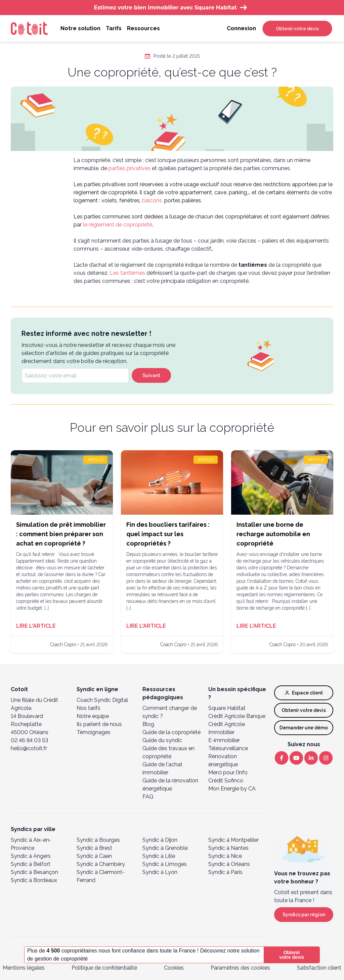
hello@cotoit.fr (29, 748)
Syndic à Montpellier (233, 840)
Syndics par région (304, 915)
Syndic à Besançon (34, 872)
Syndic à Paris (225, 872)
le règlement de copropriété (118, 225)
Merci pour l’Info (228, 772)
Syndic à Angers (31, 856)
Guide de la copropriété (171, 732)
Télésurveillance (228, 748)
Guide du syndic (162, 740)
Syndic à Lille (159, 856)
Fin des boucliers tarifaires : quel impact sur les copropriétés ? (168, 534)
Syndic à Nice (225, 856)
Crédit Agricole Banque (237, 716)
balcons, (153, 200)
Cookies (174, 968)
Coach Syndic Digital (102, 700)
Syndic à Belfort (31, 864)
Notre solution (80, 28)
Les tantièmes (127, 273)
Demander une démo (304, 728)
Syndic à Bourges (98, 840)
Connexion (241, 28)
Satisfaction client (319, 968)
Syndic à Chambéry (101, 864)
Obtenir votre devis (297, 29)
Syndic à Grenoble (165, 848)
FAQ (148, 797)
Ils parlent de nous (99, 724)
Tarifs (114, 28)
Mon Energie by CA (232, 789)
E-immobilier (224, 740)
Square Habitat (227, 708)
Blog (148, 724)
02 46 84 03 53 (29, 740)
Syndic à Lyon (160, 872)
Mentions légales (24, 968)
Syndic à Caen (94, 856)
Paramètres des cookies (240, 968)
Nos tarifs (89, 708)
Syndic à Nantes (228, 848)
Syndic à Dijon (160, 840)
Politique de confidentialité (104, 968)
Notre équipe (93, 716)
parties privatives (129, 168)
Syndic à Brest (94, 848)
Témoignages (94, 732)
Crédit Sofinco (226, 781)
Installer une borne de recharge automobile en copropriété (273, 534)
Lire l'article (36, 626)
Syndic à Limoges (165, 864)
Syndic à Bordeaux (34, 880)
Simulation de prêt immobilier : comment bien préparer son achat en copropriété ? (61, 534)
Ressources (143, 28)
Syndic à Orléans (229, 864)
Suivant (151, 375)
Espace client (304, 693)
